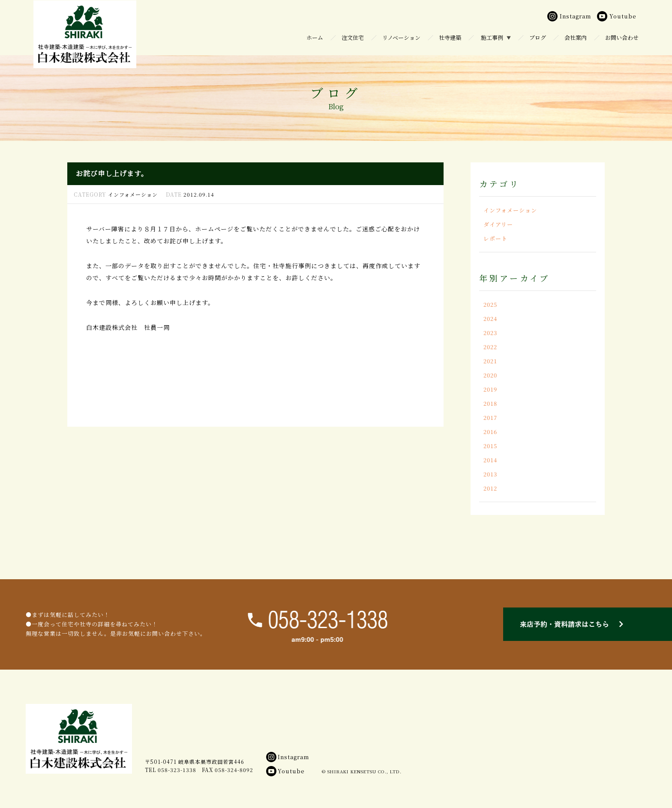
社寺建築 (450, 37)
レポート (495, 238)
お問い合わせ (622, 37)
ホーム (315, 37)
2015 (490, 446)
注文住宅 (353, 37)
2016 (490, 432)
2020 (490, 375)
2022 (490, 347)
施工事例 (492, 37)
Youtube (285, 771)
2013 (490, 474)
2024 (490, 319)
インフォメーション (510, 210)
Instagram (288, 757)
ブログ (538, 37)
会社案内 (576, 37)
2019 (490, 389)
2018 (490, 403)
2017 (490, 417)
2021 (490, 361)
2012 (490, 488)
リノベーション (401, 37)
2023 (490, 333)
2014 (490, 460)
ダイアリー (498, 224)
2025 (490, 304)
